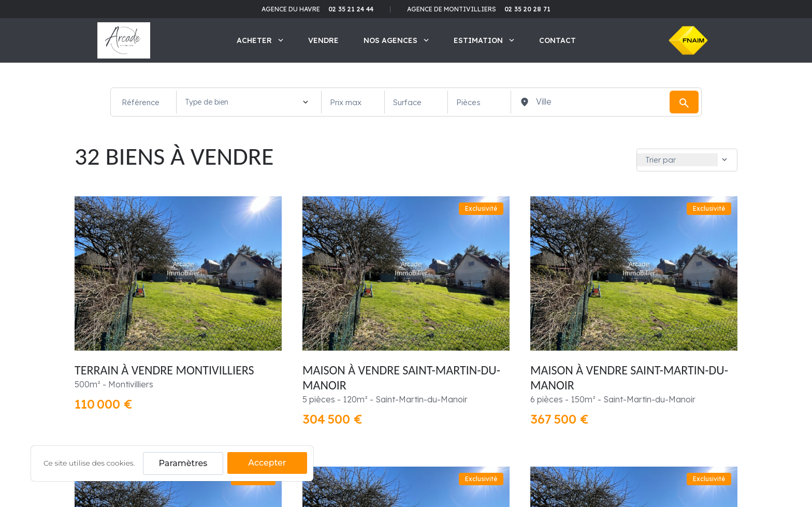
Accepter (267, 463)
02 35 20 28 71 (527, 9)
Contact (557, 40)
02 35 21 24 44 (351, 9)
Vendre (323, 40)
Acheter (260, 40)
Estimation (484, 40)
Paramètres (183, 463)
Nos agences (396, 40)
